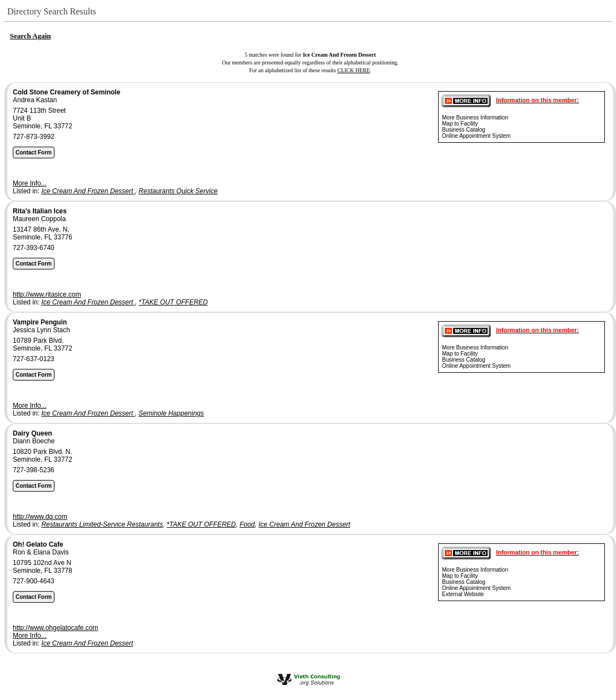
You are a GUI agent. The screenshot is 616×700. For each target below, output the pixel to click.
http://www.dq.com (40, 517)
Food (247, 524)
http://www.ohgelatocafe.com (55, 628)
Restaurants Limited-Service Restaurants (102, 524)
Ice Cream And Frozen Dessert (88, 191)
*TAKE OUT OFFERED (173, 302)
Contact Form (34, 152)
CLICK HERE (354, 70)
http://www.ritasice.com (47, 294)
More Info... (30, 183)
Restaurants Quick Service (178, 191)
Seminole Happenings (171, 413)
